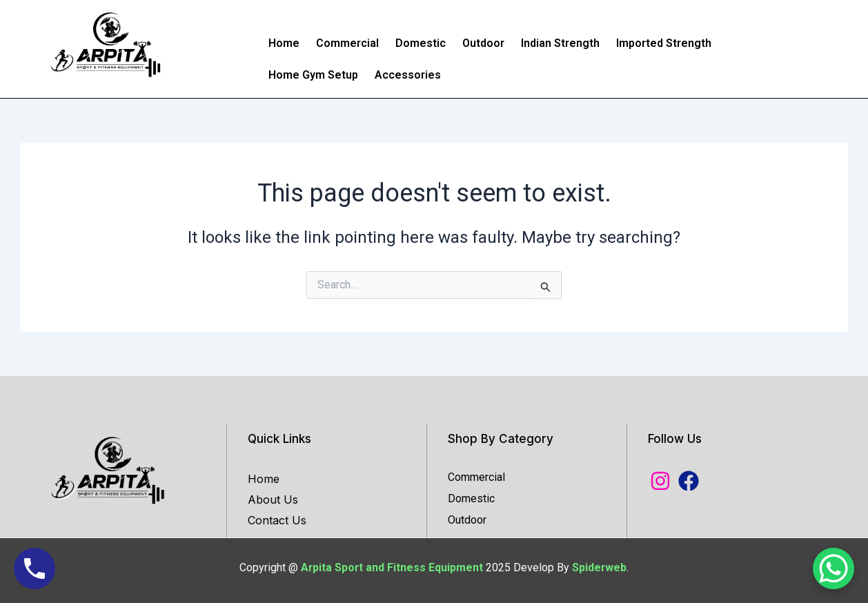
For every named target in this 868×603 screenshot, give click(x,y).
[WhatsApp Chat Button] (834, 569)
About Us (273, 500)
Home (284, 43)
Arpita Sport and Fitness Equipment (393, 567)
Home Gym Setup (313, 75)
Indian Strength (560, 43)
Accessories (408, 75)
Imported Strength (664, 43)
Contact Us (277, 520)
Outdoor (483, 43)
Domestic (421, 43)
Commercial (347, 43)
